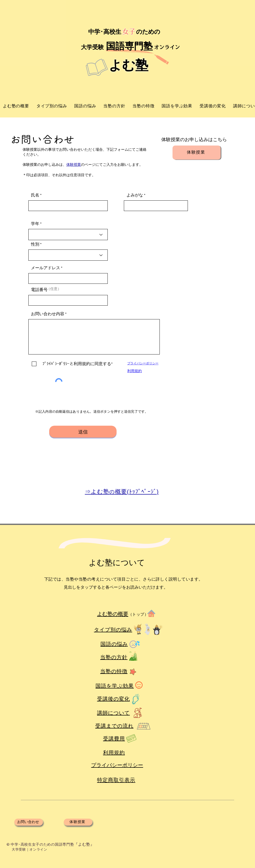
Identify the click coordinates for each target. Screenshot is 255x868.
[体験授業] (197, 153)
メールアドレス (46, 268)
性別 (35, 244)
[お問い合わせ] (29, 822)
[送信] (83, 432)
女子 (129, 31)
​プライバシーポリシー (143, 363)
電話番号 (39, 290)
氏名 (35, 195)
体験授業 (74, 165)
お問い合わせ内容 (48, 314)
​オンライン (167, 47)
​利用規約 (135, 371)
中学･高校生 (104, 32)
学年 (35, 224)
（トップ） (138, 614)
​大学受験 (92, 47)
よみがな (135, 195)
